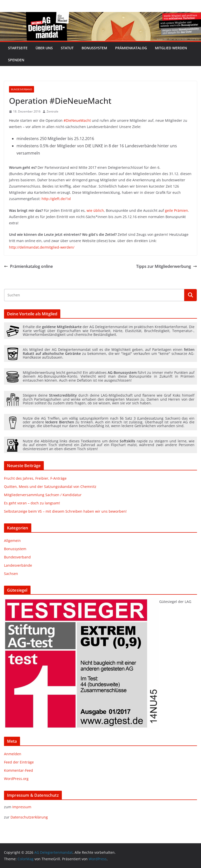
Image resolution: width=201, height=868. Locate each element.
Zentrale (52, 111)
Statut (67, 48)
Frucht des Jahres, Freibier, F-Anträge (35, 478)
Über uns (44, 48)
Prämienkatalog (131, 48)
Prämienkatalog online (28, 266)
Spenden (16, 60)
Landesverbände (18, 565)
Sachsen (11, 574)
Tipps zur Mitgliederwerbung (167, 266)
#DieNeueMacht (77, 120)
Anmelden (13, 754)
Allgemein (12, 541)
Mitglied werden (171, 48)
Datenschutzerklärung (29, 817)
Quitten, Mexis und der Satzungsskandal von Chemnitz (50, 487)
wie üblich (95, 210)
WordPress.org (16, 779)
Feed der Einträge (19, 762)
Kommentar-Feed (19, 770)
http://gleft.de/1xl (56, 199)
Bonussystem (94, 48)
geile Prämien (176, 210)
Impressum (22, 807)
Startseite (18, 48)
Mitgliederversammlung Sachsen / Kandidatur (43, 495)
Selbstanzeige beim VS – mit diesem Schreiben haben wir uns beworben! (65, 511)
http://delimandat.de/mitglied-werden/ (42, 247)
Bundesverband (22, 89)
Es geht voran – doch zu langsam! (32, 503)
